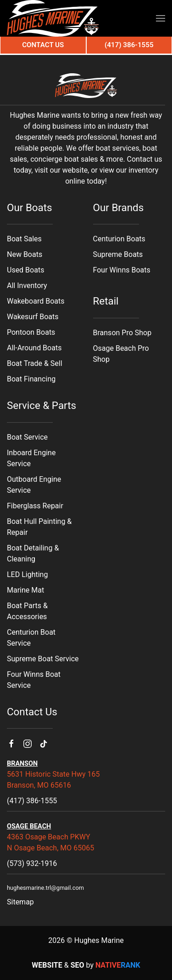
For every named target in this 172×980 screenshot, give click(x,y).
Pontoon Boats (31, 332)
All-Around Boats (34, 348)
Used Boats (25, 270)
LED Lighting (27, 574)
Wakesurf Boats (33, 317)
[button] (161, 18)
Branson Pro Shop (122, 333)
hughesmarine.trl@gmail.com (45, 888)
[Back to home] (53, 18)
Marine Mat (25, 590)
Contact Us (43, 45)
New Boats (25, 254)
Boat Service (27, 437)
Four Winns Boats (122, 270)
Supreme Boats (118, 254)
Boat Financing (31, 379)
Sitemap (20, 902)
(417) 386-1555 (32, 801)
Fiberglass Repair (35, 506)
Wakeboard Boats (36, 301)
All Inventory (27, 286)
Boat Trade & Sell (35, 363)
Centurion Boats (119, 239)
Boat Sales (24, 239)
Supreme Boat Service (43, 659)
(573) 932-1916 (32, 863)
